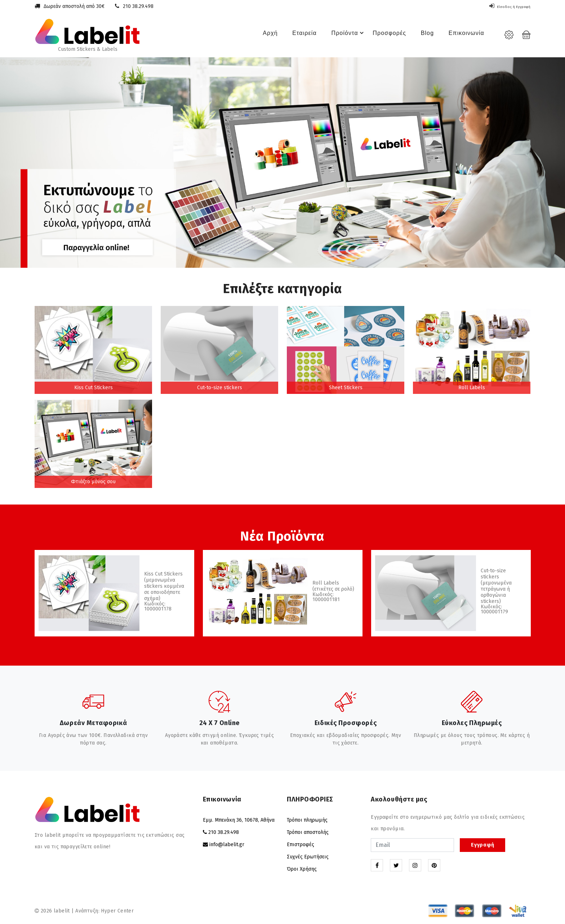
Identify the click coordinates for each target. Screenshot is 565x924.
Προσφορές (383, 35)
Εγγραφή (482, 845)
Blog (422, 35)
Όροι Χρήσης (302, 869)
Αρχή (257, 35)
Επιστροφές (301, 845)
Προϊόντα (341, 35)
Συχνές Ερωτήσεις (308, 857)
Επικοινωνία (463, 35)
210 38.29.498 (138, 6)
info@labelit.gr (227, 845)
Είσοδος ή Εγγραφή (504, 6)
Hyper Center (117, 911)
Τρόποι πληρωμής (307, 820)
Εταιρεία (293, 35)
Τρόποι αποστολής (308, 832)
